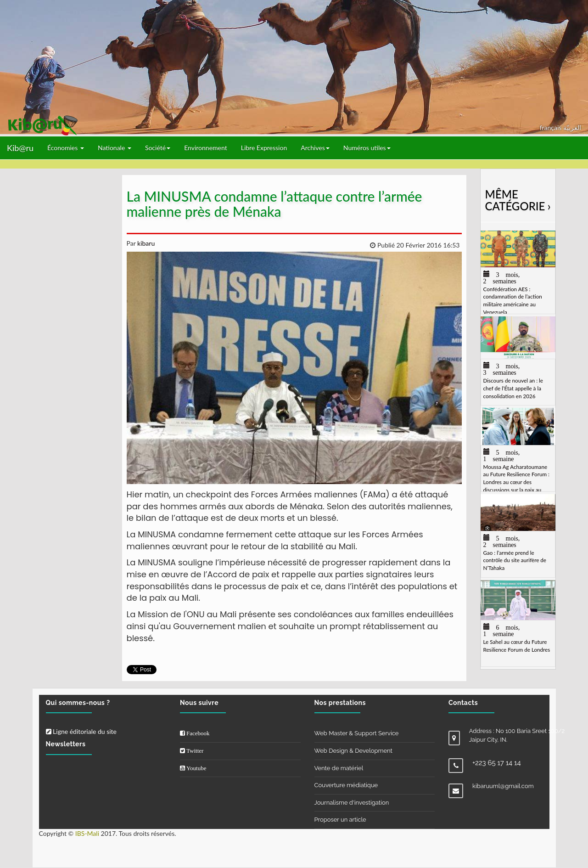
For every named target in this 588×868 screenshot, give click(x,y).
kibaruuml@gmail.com (503, 786)
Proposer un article (340, 820)
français (552, 127)
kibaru (145, 243)
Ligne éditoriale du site (81, 731)
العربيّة (572, 127)
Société (158, 148)
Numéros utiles (367, 148)
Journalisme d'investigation (352, 803)
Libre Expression (264, 148)
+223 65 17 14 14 (497, 763)
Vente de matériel (339, 768)
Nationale (115, 148)
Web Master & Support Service (357, 733)
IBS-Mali (87, 833)
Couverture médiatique (346, 785)
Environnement (206, 148)
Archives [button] (315, 148)
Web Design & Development (353, 751)
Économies (66, 148)
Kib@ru (20, 148)
